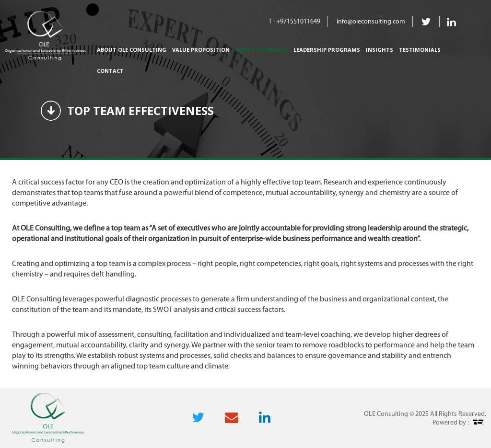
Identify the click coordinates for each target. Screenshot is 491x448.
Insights (380, 50)
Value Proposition (201, 50)
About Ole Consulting (132, 50)
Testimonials (420, 50)
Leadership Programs (327, 50)
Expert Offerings (262, 50)
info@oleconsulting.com (371, 21)
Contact (110, 71)
